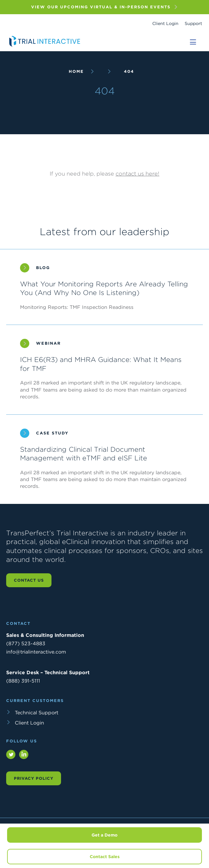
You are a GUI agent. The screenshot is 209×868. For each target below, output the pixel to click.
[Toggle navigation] (193, 42)
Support (193, 23)
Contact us (29, 580)
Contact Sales (105, 857)
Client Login (165, 23)
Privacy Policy (34, 778)
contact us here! (137, 174)
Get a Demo (104, 835)
